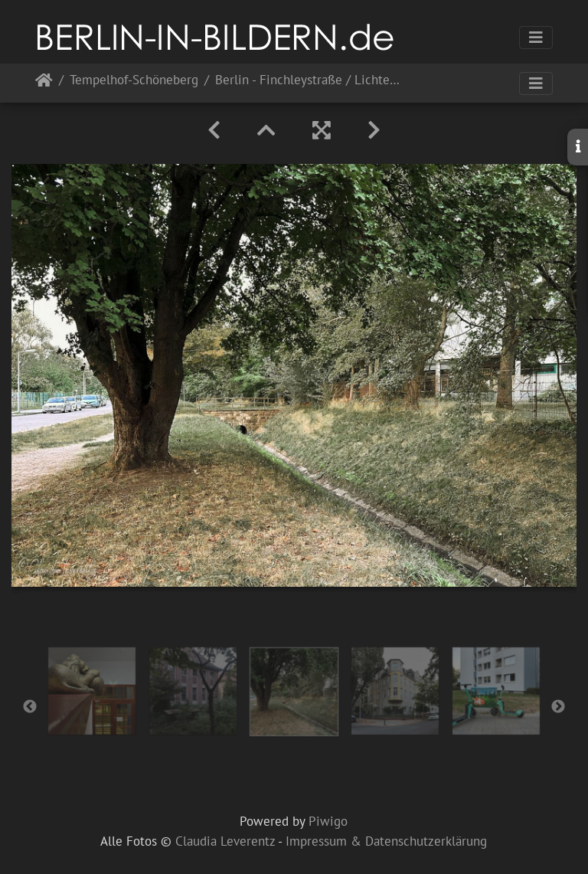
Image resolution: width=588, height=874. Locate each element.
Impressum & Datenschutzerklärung (386, 841)
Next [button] (558, 707)
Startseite (44, 83)
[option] (92, 691)
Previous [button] (30, 707)
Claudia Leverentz (225, 841)
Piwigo (328, 821)
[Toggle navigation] (536, 38)
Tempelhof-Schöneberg (134, 81)
